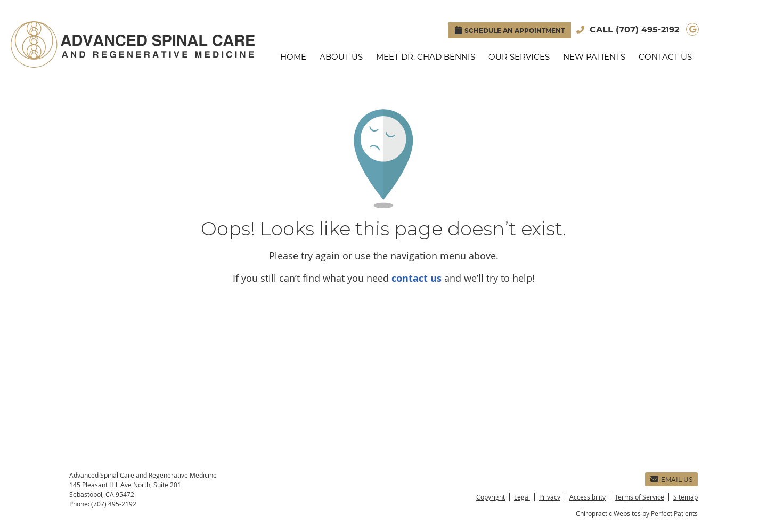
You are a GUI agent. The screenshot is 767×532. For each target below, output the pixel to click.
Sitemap (686, 497)
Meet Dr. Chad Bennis (426, 57)
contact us (417, 278)
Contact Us (665, 57)
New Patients (594, 57)
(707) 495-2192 (647, 30)
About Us (341, 57)
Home (293, 57)
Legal (522, 497)
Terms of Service (639, 497)
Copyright (491, 497)
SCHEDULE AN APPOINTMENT (510, 30)
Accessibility (588, 497)
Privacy (550, 497)
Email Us (671, 479)
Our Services (519, 57)
